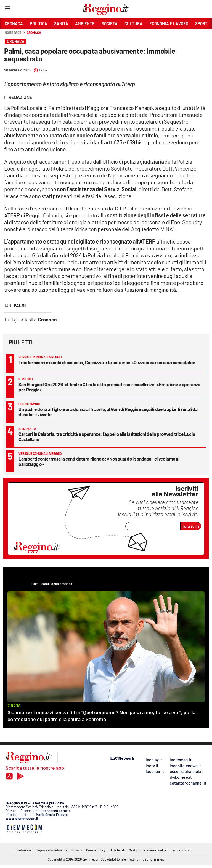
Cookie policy (96, 850)
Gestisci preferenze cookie (148, 850)
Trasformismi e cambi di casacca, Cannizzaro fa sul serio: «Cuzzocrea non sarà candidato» (107, 362)
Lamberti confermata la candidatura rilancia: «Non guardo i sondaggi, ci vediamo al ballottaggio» (99, 461)
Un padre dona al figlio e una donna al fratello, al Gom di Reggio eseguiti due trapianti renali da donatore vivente (108, 412)
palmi (20, 305)
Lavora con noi (181, 850)
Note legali (117, 850)
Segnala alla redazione (51, 850)
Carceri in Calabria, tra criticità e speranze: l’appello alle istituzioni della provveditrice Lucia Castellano (107, 436)
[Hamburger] (7, 10)
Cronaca (34, 33)
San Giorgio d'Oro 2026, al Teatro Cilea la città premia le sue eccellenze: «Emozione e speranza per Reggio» (109, 387)
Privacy (77, 850)
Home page (13, 33)
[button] (202, 36)
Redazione (24, 850)
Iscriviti (191, 526)
